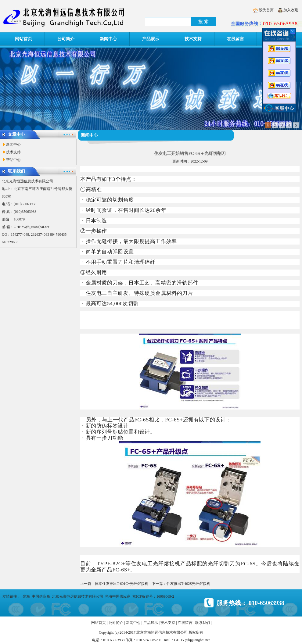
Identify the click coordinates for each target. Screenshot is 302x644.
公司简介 (66, 39)
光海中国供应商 (118, 596)
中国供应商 (41, 596)
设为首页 (266, 10)
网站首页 (23, 39)
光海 (26, 596)
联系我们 (203, 623)
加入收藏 (291, 10)
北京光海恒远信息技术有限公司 (77, 596)
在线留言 (235, 39)
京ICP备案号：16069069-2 (153, 596)
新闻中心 (108, 39)
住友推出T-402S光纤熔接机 (188, 584)
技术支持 (193, 39)
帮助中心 (13, 160)
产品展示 (151, 39)
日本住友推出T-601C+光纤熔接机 (122, 584)
